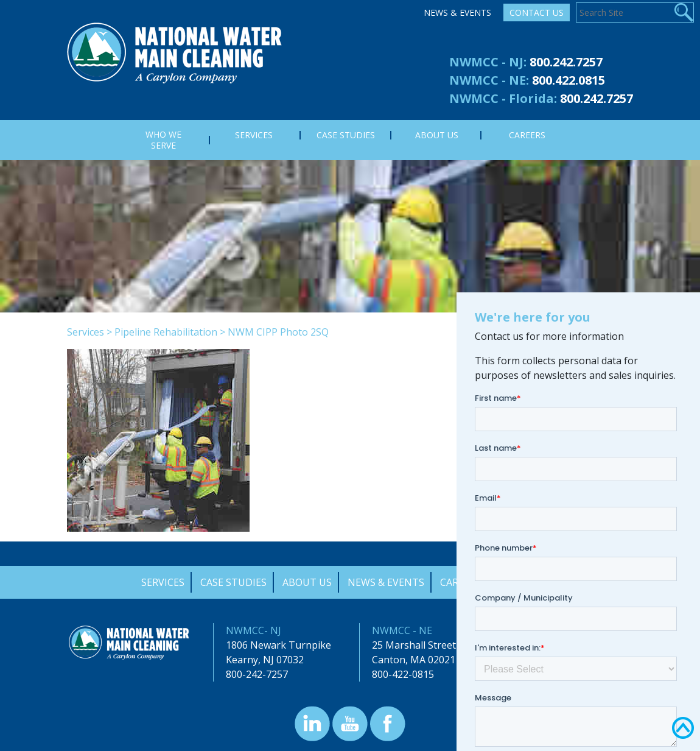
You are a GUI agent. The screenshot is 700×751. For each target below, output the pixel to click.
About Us (307, 582)
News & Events (457, 12)
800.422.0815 (569, 80)
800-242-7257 (257, 674)
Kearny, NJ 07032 (265, 660)
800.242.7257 (566, 62)
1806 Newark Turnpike (278, 645)
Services (86, 332)
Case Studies (233, 582)
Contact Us (537, 12)
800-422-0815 (403, 674)
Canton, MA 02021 (414, 660)
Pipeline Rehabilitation (166, 332)
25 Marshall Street (414, 645)
